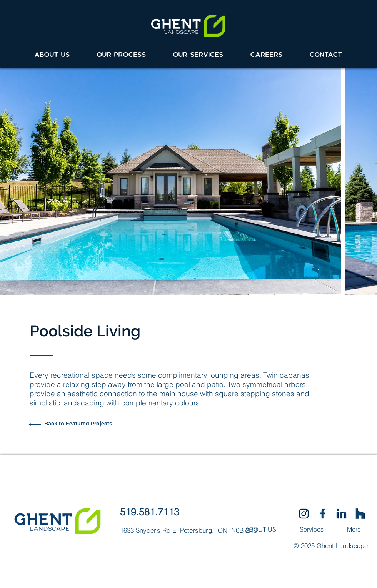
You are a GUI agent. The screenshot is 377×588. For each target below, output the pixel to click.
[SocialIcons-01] (323, 514)
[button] (198, 51)
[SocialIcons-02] (304, 514)
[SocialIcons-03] (360, 514)
